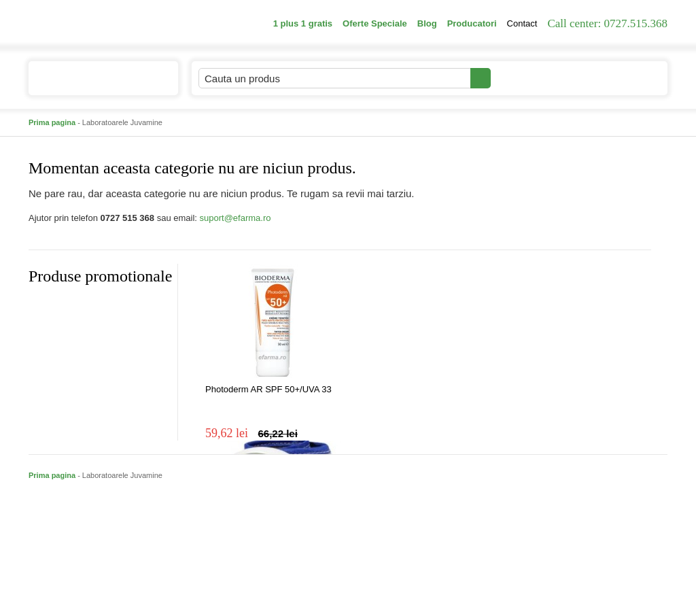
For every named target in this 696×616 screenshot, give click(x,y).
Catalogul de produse (94, 84)
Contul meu (537, 78)
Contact (522, 23)
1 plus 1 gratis (303, 23)
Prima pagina (52, 122)
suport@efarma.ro (236, 218)
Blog (427, 23)
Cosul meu (622, 78)
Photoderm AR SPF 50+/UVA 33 (268, 389)
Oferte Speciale (375, 23)
